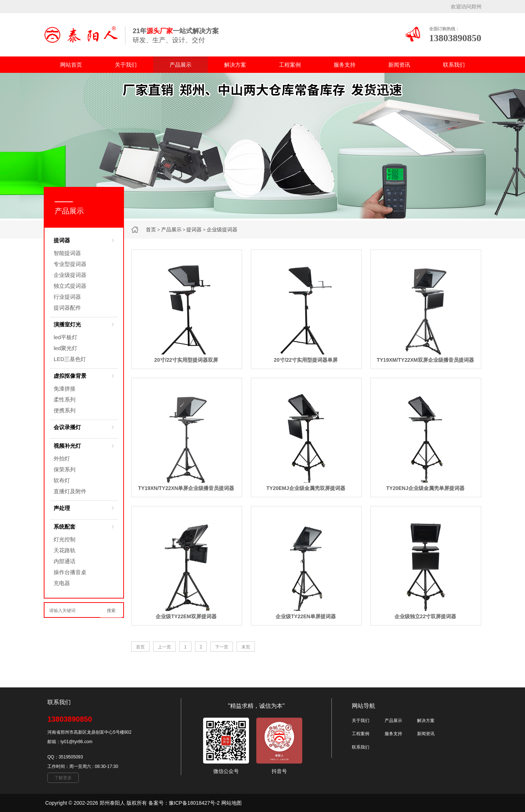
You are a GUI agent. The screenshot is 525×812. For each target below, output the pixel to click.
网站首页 (71, 65)
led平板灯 (65, 337)
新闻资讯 (399, 65)
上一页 (164, 647)
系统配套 (65, 527)
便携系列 (65, 410)
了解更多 (63, 778)
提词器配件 (67, 308)
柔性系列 (65, 399)
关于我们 (126, 65)
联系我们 (454, 65)
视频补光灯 (67, 446)
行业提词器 (67, 297)
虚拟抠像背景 (70, 376)
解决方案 (235, 65)
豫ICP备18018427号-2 (194, 803)
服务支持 (345, 65)
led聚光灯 (65, 348)
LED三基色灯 (70, 359)
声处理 (62, 508)
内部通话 (65, 561)
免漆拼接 (65, 389)
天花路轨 (65, 550)
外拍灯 (62, 458)
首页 (151, 230)
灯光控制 (65, 539)
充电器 (62, 583)
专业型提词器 (70, 264)
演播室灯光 (67, 324)
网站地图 (232, 803)
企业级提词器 (222, 230)
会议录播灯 (67, 427)
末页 (246, 647)
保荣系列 (65, 469)
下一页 (222, 647)
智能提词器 (67, 253)
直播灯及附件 (70, 491)
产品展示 (180, 65)
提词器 (194, 230)
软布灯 (62, 480)
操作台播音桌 (70, 572)
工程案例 (290, 65)
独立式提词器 (70, 286)
